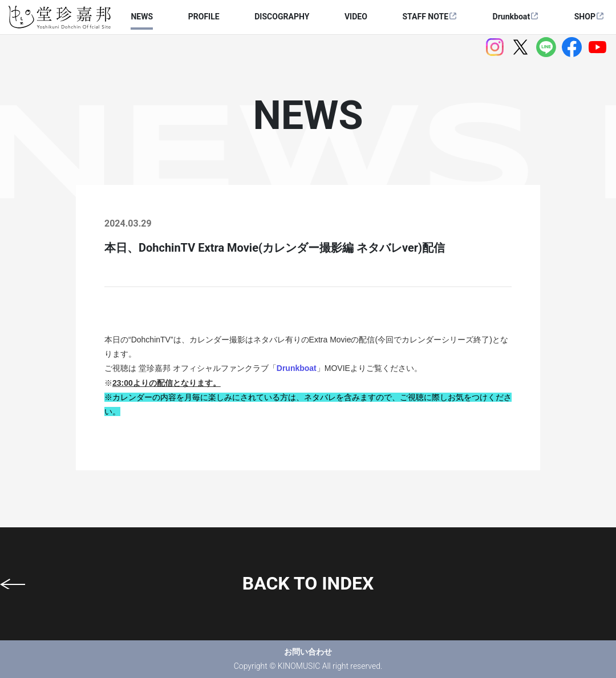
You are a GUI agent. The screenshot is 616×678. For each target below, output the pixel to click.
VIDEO (356, 17)
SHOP (585, 17)
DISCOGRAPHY (282, 17)
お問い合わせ (308, 652)
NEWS (142, 17)
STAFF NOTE (425, 17)
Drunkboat (512, 17)
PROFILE (204, 17)
